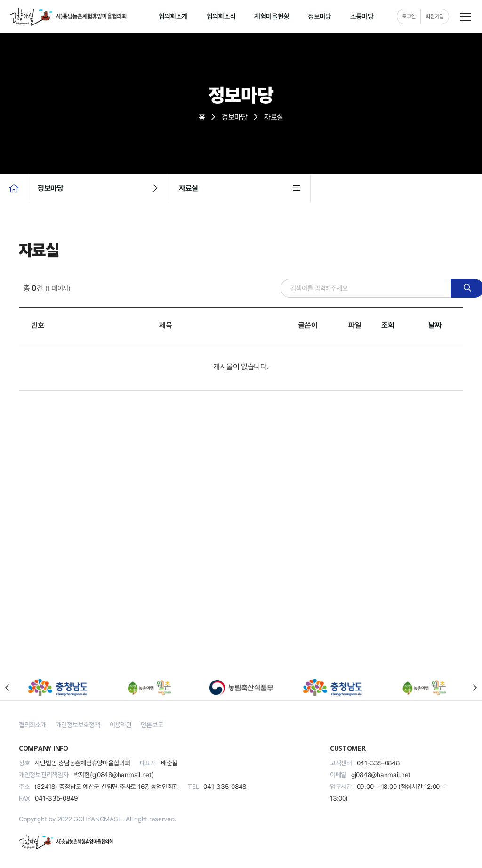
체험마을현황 (272, 16)
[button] (7, 687)
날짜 (435, 325)
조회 (388, 325)
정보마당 (319, 16)
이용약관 (121, 725)
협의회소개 (173, 16)
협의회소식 (221, 16)
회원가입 (435, 16)
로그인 (409, 16)
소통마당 (362, 16)
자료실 (245, 188)
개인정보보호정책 (78, 725)
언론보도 (152, 725)
